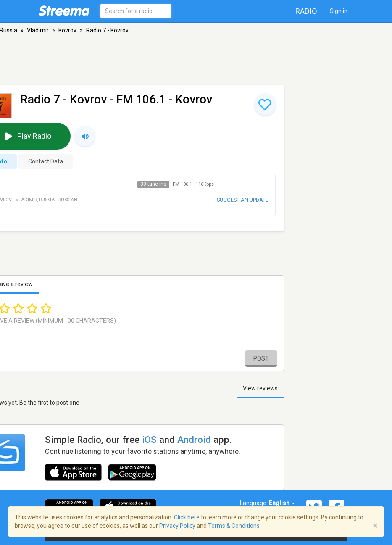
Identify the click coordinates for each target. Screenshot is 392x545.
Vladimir (38, 30)
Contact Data (46, 161)
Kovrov (67, 30)
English (282, 503)
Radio (306, 11)
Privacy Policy (177, 526)
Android (194, 440)
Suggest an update (243, 200)
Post (261, 358)
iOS (149, 440)
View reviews (260, 388)
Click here (187, 517)
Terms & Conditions (234, 526)
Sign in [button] (339, 11)
